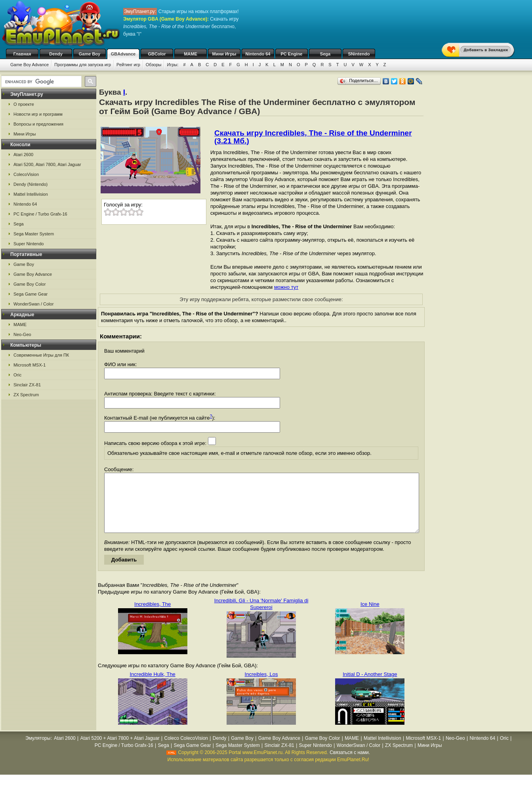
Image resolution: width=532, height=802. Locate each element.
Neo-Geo (22, 334)
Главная (22, 54)
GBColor (157, 54)
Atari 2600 (23, 155)
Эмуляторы (38, 750)
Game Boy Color (30, 284)
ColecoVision (26, 174)
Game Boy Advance (30, 65)
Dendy (56, 54)
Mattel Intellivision (31, 194)
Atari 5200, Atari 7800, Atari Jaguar (47, 164)
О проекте (24, 104)
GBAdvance (123, 54)
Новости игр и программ (38, 114)
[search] (41, 82)
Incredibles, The (153, 616)
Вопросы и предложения (38, 124)
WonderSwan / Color (33, 304)
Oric (17, 375)
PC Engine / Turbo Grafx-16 (40, 214)
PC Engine (291, 54)
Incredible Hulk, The (152, 686)
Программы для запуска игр (83, 65)
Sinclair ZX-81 (27, 385)
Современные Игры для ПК (41, 355)
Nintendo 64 (258, 54)
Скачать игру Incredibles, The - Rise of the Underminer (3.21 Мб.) (313, 137)
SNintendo (359, 54)
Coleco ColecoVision (186, 750)
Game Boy (90, 54)
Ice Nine (370, 616)
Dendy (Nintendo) (31, 184)
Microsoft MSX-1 (30, 365)
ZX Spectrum (26, 395)
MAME (191, 54)
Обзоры (154, 65)
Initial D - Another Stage (370, 686)
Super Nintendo (29, 244)
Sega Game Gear (31, 294)
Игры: (173, 65)
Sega (325, 54)
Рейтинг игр (128, 65)
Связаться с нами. (350, 764)
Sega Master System (34, 234)
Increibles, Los (261, 686)
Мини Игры (224, 54)
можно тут (286, 287)
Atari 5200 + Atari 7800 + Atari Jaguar (120, 750)
